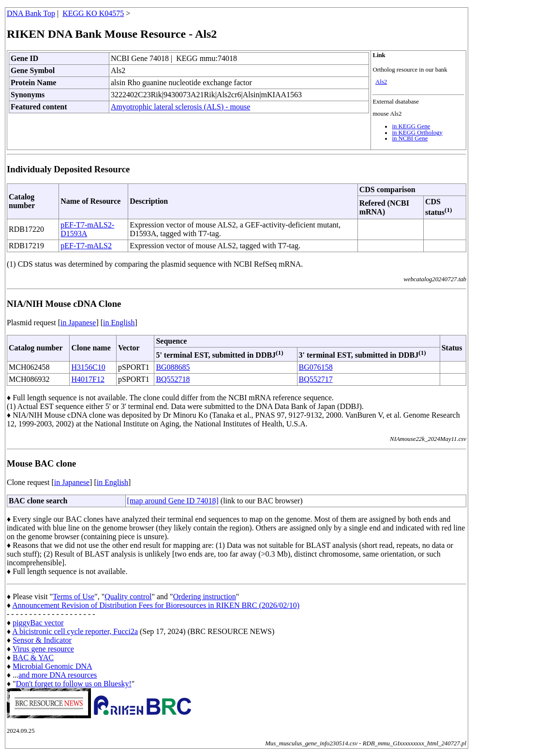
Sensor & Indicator (42, 640)
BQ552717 (316, 379)
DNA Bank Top (31, 13)
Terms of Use (74, 597)
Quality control (128, 597)
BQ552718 (173, 379)
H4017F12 (88, 379)
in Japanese (78, 323)
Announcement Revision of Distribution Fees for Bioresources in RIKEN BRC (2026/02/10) (156, 605)
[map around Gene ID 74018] (173, 501)
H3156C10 (88, 367)
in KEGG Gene (411, 126)
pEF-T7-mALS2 (86, 246)
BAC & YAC (33, 658)
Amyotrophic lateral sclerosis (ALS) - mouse (180, 107)
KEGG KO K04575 (93, 13)
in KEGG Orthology (417, 133)
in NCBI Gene (410, 138)
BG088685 (173, 367)
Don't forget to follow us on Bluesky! (74, 684)
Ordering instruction (205, 597)
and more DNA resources (58, 675)
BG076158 (316, 367)
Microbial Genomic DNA (52, 666)
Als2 (381, 82)
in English (119, 323)
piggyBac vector (38, 623)
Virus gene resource (43, 649)
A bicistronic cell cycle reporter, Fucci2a (75, 631)
